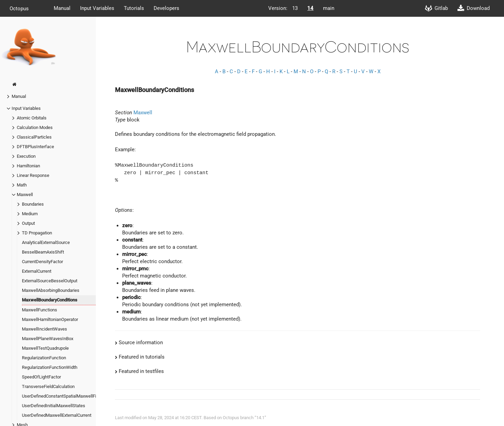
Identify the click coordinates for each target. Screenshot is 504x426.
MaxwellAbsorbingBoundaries (51, 290)
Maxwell (25, 195)
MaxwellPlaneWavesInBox (48, 339)
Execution (26, 156)
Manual (62, 8)
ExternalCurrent (37, 271)
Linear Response (33, 175)
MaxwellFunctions (40, 310)
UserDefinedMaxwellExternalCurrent (57, 415)
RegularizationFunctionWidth (50, 367)
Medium (30, 214)
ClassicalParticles (34, 137)
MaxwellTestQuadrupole (45, 348)
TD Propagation (37, 233)
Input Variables (97, 8)
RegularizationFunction (44, 358)
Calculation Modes (35, 127)
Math (22, 185)
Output (28, 223)
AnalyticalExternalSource (46, 242)
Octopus (19, 8)
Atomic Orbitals (32, 118)
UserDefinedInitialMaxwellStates (54, 406)
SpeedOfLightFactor (41, 377)
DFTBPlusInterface (35, 147)
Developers (166, 8)
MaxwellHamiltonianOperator (50, 319)
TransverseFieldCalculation (48, 386)
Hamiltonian (28, 166)
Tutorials (134, 8)
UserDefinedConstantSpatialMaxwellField (62, 396)
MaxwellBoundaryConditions (50, 300)
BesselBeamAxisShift (43, 252)
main (329, 8)
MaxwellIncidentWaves (44, 329)
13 (295, 8)
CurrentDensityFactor (42, 262)
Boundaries (33, 204)
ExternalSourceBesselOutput (50, 281)
